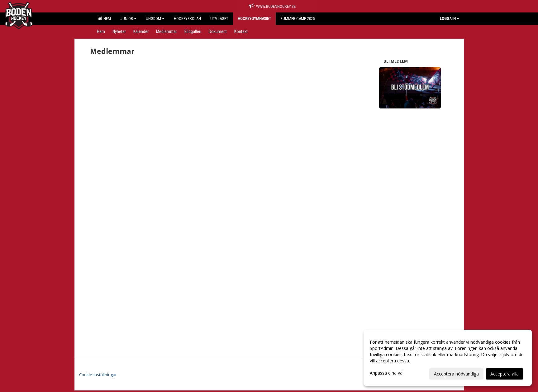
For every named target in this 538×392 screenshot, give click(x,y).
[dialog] (448, 358)
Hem (104, 18)
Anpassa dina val (387, 373)
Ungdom (155, 19)
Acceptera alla (505, 374)
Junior (128, 19)
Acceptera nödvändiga (456, 374)
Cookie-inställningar (98, 375)
